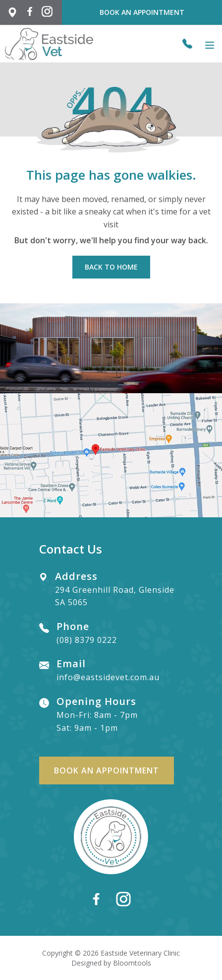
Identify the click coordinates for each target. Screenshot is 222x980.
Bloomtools (132, 963)
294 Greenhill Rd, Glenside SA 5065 (12, 12)
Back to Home (111, 267)
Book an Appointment (142, 12)
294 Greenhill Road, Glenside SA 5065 (115, 590)
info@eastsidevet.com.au (108, 671)
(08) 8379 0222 (187, 44)
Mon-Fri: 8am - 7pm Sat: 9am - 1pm (97, 715)
